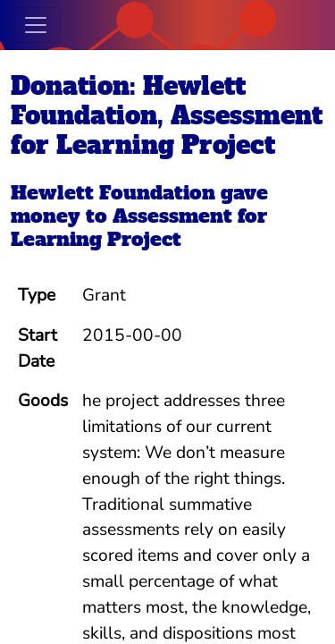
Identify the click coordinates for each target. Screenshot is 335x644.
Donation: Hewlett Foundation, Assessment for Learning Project (167, 115)
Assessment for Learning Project (139, 228)
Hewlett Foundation (113, 193)
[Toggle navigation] (36, 25)
